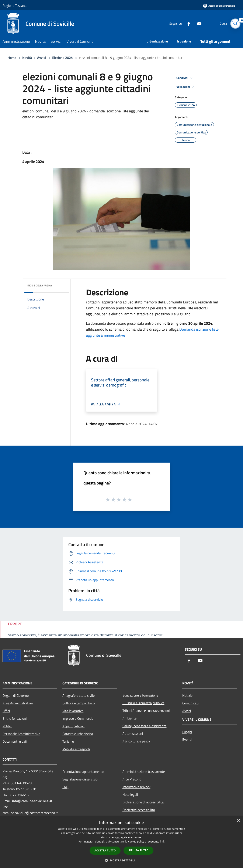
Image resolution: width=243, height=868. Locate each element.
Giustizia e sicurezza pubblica (143, 703)
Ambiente (129, 718)
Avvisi (42, 58)
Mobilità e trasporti (76, 749)
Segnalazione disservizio (80, 779)
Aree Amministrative (18, 703)
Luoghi (187, 732)
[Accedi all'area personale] (219, 6)
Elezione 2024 (63, 58)
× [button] (238, 821)
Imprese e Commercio (78, 718)
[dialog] (121, 842)
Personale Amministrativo (21, 734)
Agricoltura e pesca (136, 741)
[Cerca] (235, 24)
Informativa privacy (136, 787)
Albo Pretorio (132, 779)
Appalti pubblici (73, 726)
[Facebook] (187, 23)
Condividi (185, 78)
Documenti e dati (15, 741)
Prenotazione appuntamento (83, 772)
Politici (7, 726)
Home (12, 58)
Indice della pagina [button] (40, 285)
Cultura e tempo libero (79, 703)
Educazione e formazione (140, 695)
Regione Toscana (15, 6)
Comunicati (190, 703)
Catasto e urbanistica (78, 734)
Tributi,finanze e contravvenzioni (146, 711)
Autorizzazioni (133, 733)
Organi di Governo (16, 695)
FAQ (65, 787)
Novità (27, 58)
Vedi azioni (186, 87)
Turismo (68, 741)
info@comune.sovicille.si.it (32, 801)
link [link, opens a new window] (162, 842)
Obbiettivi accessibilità (139, 810)
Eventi (187, 739)
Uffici (6, 711)
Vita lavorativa (73, 711)
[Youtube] (198, 23)
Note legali (130, 794)
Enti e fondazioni (15, 718)
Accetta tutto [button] (105, 850)
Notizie (187, 695)
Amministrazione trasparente (144, 772)
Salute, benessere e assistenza (145, 726)
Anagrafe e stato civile (79, 695)
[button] (122, 860)
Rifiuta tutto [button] (138, 850)
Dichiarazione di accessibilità (143, 802)
